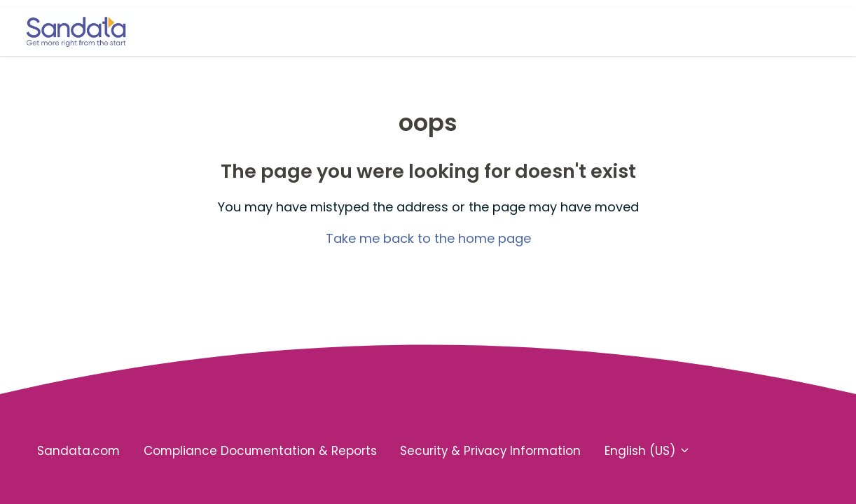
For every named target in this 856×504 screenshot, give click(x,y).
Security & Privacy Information (490, 451)
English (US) (648, 451)
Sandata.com (78, 451)
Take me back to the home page (428, 238)
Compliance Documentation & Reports (260, 451)
